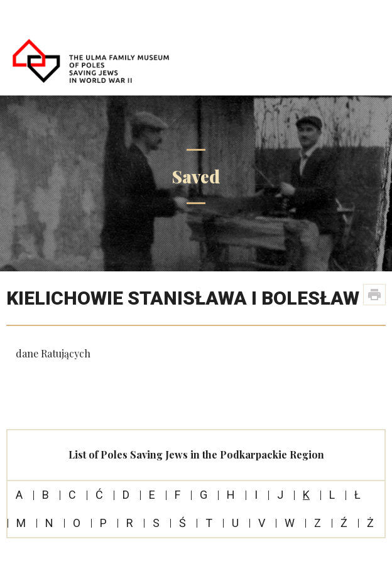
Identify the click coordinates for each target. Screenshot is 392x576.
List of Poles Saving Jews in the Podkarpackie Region (196, 454)
